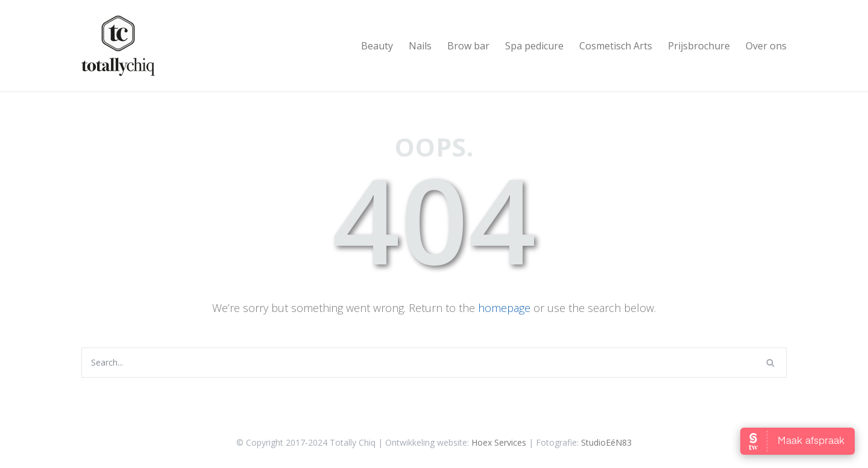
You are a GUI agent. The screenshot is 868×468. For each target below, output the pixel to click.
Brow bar (468, 46)
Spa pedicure (534, 46)
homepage (504, 308)
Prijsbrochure (699, 46)
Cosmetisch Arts (616, 46)
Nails (420, 46)
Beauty (377, 46)
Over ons (766, 46)
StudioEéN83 (606, 442)
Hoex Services (499, 442)
